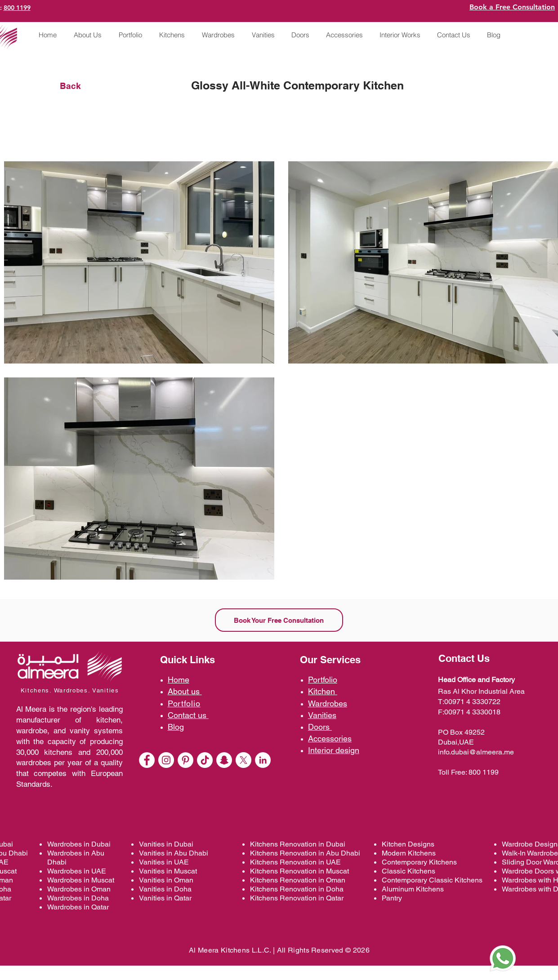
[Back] (78, 86)
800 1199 (17, 8)
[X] (243, 760)
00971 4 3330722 (472, 702)
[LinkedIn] (263, 760)
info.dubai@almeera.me (476, 752)
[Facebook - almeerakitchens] (147, 760)
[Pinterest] (185, 760)
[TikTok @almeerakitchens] (205, 760)
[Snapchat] (224, 760)
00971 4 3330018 (472, 712)
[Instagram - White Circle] (166, 760)
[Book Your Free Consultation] (279, 620)
